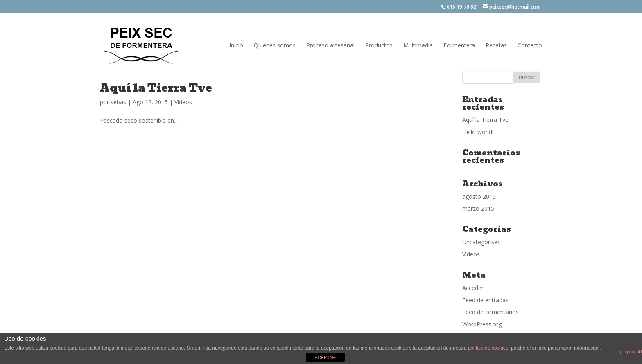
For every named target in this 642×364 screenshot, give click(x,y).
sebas (118, 102)
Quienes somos (275, 38)
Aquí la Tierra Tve (156, 88)
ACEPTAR (325, 357)
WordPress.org (482, 324)
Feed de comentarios (491, 312)
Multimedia (418, 38)
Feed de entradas (485, 300)
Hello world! (478, 132)
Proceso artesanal (330, 38)
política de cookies (488, 348)
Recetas (496, 38)
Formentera (459, 38)
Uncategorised (481, 242)
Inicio (236, 38)
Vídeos (183, 102)
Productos (379, 38)
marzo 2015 (478, 208)
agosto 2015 (479, 197)
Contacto (530, 38)
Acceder (473, 288)
